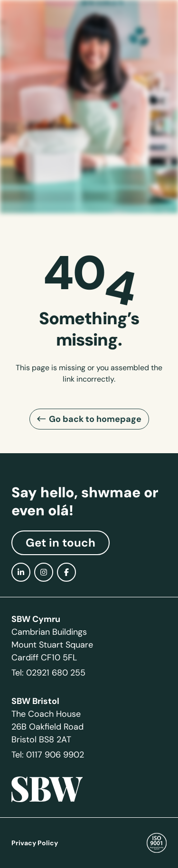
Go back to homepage (95, 419)
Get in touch (61, 543)
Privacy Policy (35, 843)
